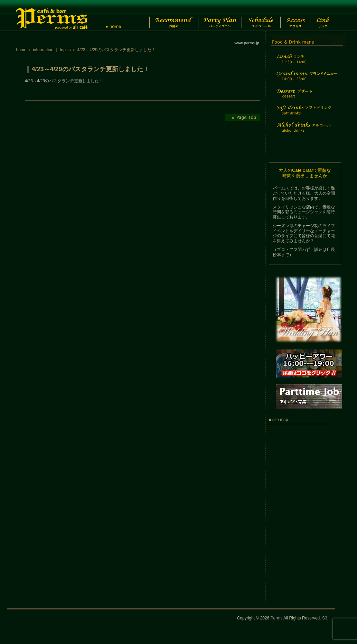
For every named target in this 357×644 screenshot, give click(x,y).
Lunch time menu (306, 63)
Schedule (260, 16)
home (21, 50)
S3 (325, 618)
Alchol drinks (306, 132)
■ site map (279, 420)
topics (65, 50)
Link (329, 16)
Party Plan (217, 16)
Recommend (168, 16)
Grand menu (306, 80)
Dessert (306, 98)
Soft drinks (306, 114)
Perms (277, 618)
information (43, 50)
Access (299, 16)
